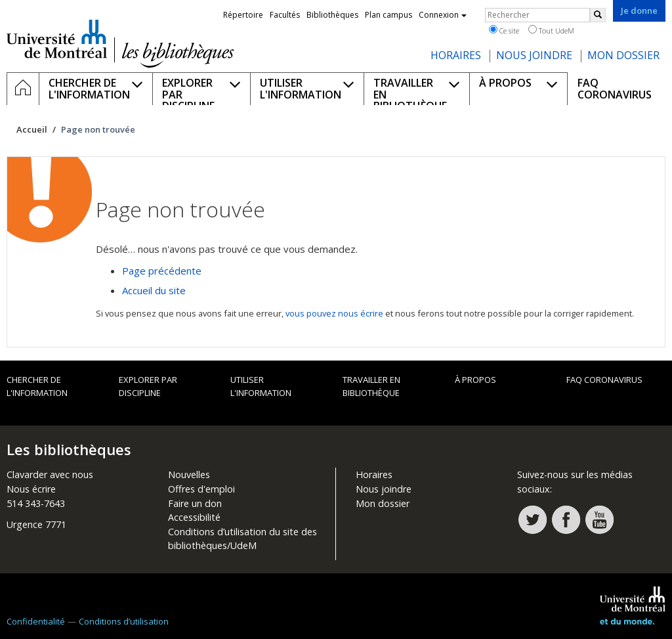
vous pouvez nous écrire (334, 313)
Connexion (443, 15)
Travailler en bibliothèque (371, 386)
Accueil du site (154, 290)
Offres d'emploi (201, 489)
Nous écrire (31, 489)
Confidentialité (36, 621)
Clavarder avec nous (50, 474)
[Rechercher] (598, 15)
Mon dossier (383, 503)
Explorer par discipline (148, 386)
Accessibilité (194, 517)
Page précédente (162, 271)
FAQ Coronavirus (604, 380)
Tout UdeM (551, 30)
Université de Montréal (57, 39)
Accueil (32, 129)
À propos (475, 380)
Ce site (504, 30)
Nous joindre (384, 489)
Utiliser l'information (261, 386)
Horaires (374, 474)
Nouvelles (189, 474)
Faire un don (195, 503)
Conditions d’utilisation (124, 621)
